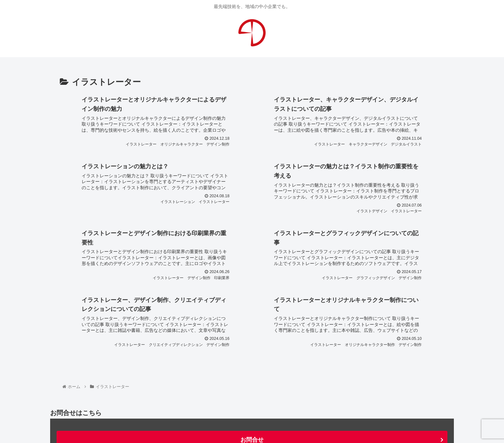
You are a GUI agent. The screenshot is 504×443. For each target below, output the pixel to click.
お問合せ (252, 381)
